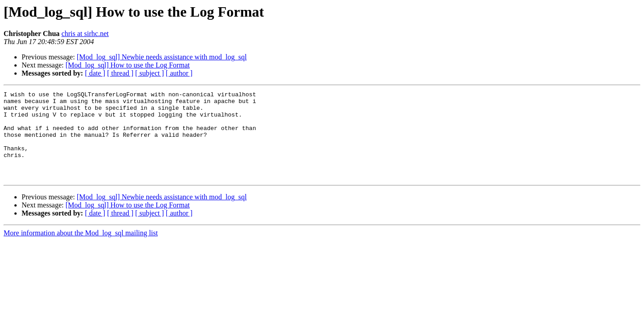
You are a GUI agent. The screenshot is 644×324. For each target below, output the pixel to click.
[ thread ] (120, 73)
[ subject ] (150, 73)
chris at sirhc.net (85, 34)
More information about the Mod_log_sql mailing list (81, 250)
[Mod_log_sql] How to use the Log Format (128, 65)
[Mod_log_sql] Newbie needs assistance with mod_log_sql (162, 57)
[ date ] (95, 73)
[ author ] (179, 73)
